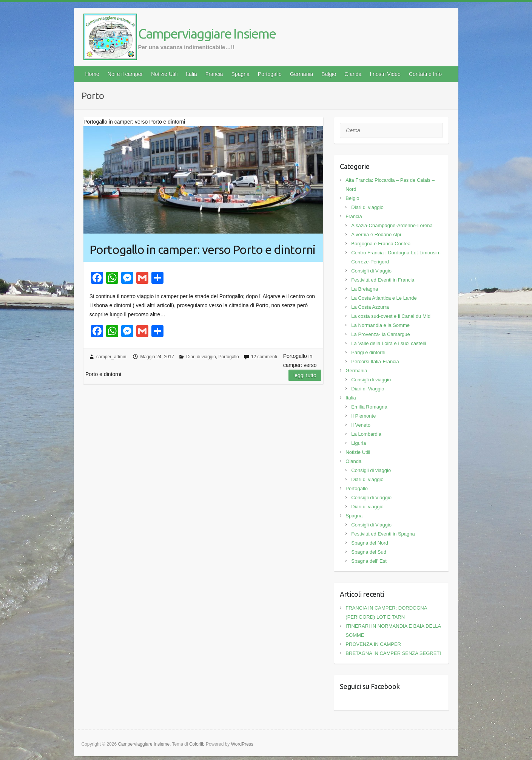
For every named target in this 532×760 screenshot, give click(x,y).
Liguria (359, 443)
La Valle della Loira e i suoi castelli (389, 343)
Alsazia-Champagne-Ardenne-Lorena (392, 225)
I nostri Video (385, 74)
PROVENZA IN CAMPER (373, 644)
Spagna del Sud (369, 552)
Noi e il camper (125, 74)
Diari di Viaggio (368, 389)
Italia (191, 74)
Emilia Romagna (369, 407)
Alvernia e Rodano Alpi (376, 235)
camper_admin (111, 357)
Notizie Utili (164, 74)
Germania (301, 74)
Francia (214, 74)
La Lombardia (366, 434)
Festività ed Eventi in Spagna (383, 534)
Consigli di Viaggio (371, 271)
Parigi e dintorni (368, 352)
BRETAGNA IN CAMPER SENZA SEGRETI (393, 653)
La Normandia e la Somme (380, 325)
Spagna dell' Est (369, 561)
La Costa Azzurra (370, 307)
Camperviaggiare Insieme (207, 33)
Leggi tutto (305, 375)
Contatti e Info (425, 74)
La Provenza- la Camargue (380, 334)
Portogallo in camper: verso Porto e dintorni (202, 249)
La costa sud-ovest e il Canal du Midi (391, 316)
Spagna (241, 74)
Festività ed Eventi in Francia (383, 280)
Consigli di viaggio (371, 380)
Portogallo (270, 74)
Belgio (329, 74)
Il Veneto (361, 425)
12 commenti (264, 357)
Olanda (353, 74)
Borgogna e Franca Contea (381, 244)
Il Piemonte (363, 416)
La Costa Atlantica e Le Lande (384, 298)
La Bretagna (365, 289)
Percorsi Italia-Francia (375, 361)
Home (92, 74)
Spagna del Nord (370, 543)
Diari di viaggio (201, 357)
